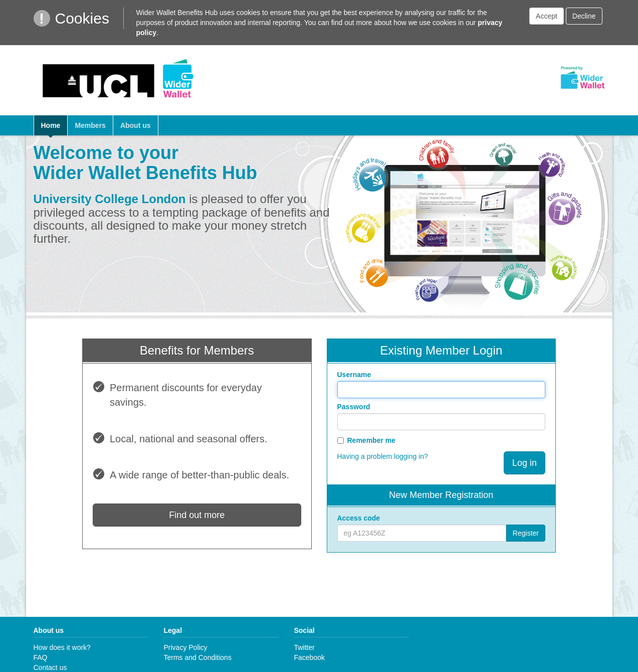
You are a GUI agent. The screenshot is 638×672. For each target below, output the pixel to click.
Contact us (50, 667)
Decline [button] (584, 16)
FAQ (41, 657)
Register (526, 533)
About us (136, 125)
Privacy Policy (185, 647)
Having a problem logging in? (383, 456)
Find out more (197, 515)
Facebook (309, 657)
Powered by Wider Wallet (582, 78)
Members (90, 125)
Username (354, 375)
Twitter (304, 647)
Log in (524, 463)
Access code (359, 518)
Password (354, 407)
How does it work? (62, 647)
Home (51, 125)
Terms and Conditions (197, 657)
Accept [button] (547, 16)
